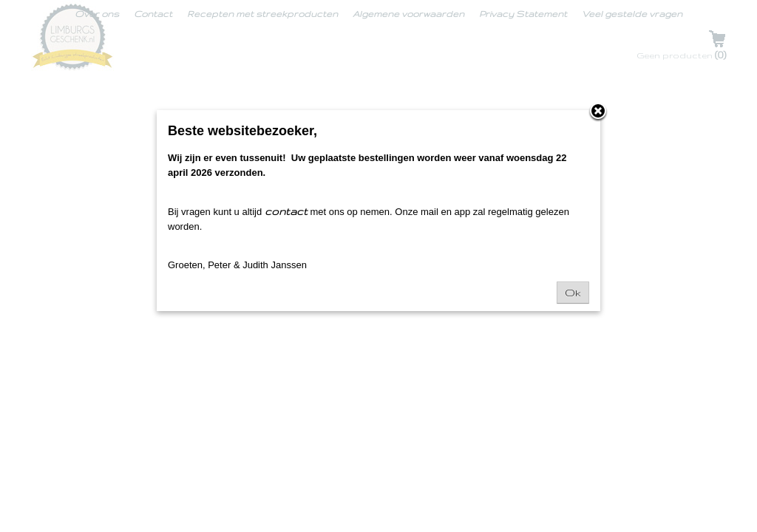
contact (286, 211)
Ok (573, 293)
